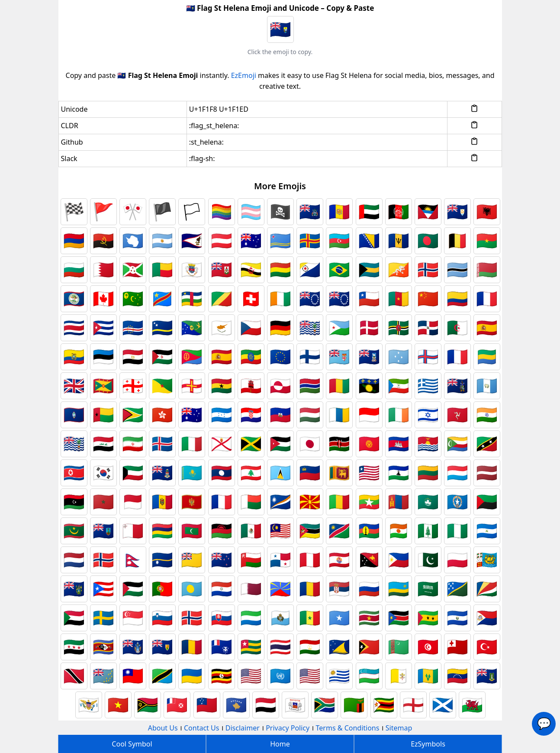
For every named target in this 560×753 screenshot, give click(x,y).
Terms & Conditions (348, 728)
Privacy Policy (288, 728)
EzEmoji (244, 75)
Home (280, 744)
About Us (163, 728)
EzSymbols (428, 744)
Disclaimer (243, 728)
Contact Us (201, 728)
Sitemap (399, 728)
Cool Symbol (132, 744)
